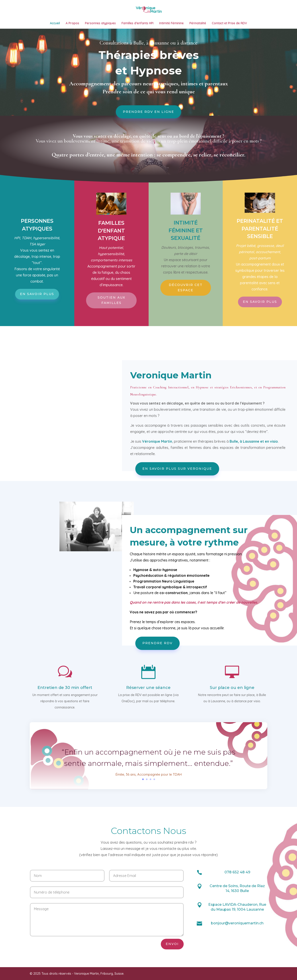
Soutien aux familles (111, 331)
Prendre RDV (157, 673)
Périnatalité (198, 25)
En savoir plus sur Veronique (177, 499)
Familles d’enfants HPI (138, 25)
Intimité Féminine (171, 25)
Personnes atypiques (100, 25)
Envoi (172, 974)
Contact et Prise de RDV (229, 25)
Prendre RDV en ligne (148, 142)
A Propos (72, 25)
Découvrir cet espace (186, 318)
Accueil (55, 25)
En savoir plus (37, 324)
